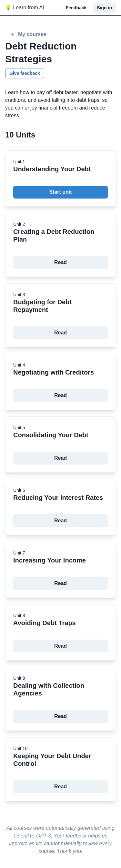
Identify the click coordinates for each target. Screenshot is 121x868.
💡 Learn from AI (25, 8)
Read (60, 262)
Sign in (104, 8)
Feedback (76, 8)
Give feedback (25, 73)
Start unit (60, 192)
